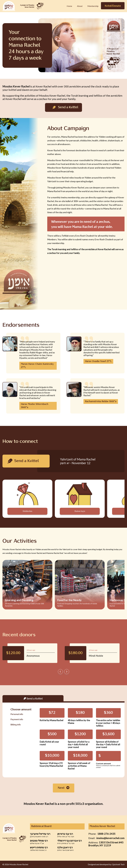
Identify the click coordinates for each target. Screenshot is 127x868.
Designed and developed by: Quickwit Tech (106, 864)
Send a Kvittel (33, 699)
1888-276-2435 (106, 834)
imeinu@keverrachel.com (110, 838)
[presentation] (60, 672)
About (80, 6)
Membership (93, 6)
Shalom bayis (80, 511)
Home (69, 6)
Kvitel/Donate (113, 6)
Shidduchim (27, 511)
